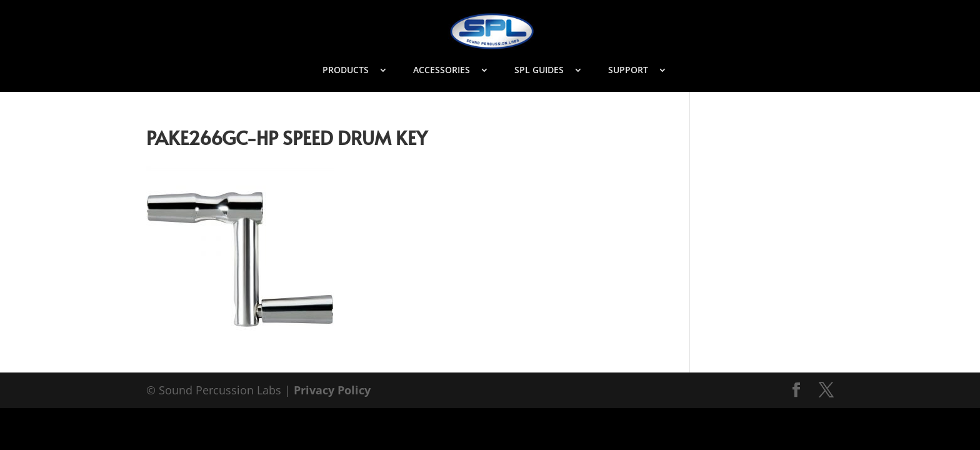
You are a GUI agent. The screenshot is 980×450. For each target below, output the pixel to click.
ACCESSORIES (442, 71)
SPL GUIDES (539, 71)
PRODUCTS (346, 71)
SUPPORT (628, 71)
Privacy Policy (332, 390)
